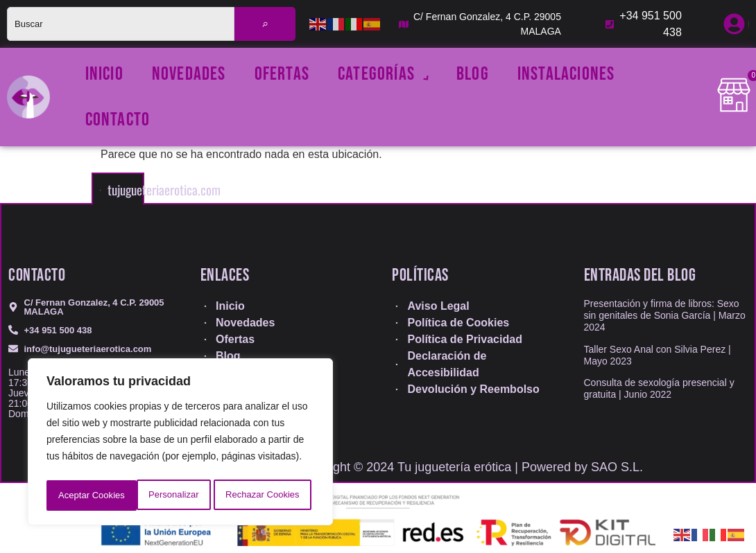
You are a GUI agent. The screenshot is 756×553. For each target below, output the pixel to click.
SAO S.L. (617, 467)
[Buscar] (265, 24)
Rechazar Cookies (171, 495)
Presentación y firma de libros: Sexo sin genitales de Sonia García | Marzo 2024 (665, 315)
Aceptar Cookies (270, 495)
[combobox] (121, 24)
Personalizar (83, 495)
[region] (180, 444)
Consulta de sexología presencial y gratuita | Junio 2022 (659, 388)
